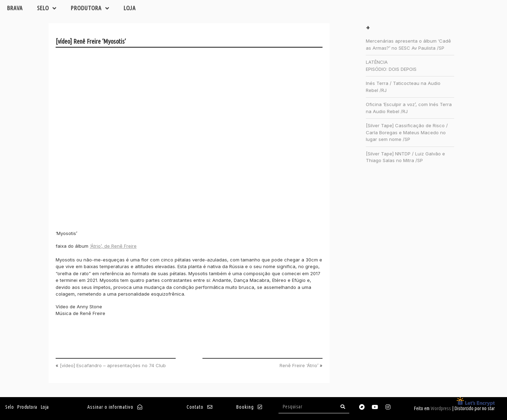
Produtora (90, 8)
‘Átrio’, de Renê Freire (113, 246)
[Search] (343, 407)
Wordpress (441, 408)
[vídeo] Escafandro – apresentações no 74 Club (113, 365)
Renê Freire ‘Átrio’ (299, 365)
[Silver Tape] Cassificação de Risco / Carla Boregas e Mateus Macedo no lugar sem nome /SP (407, 132)
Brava (15, 8)
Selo (47, 8)
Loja (130, 8)
